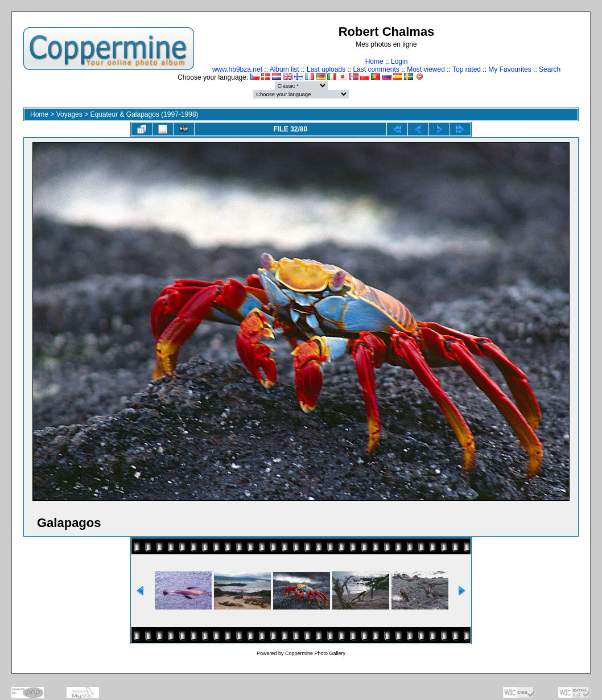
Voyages (69, 114)
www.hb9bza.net (237, 69)
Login (399, 61)
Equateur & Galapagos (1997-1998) (144, 114)
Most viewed (426, 69)
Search (550, 69)
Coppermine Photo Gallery (315, 653)
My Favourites (510, 69)
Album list (284, 69)
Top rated (467, 69)
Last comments (376, 69)
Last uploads (326, 69)
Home (374, 61)
